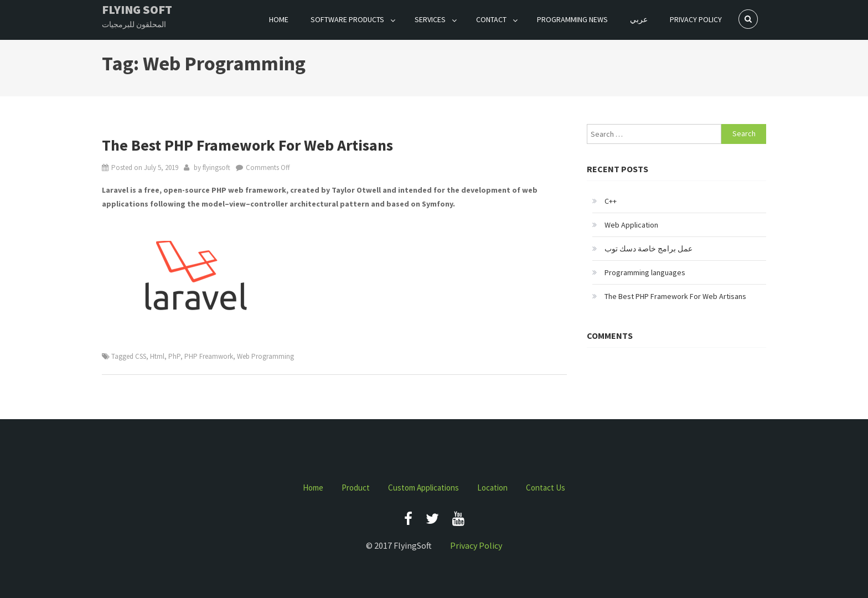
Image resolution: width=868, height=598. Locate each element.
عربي (639, 19)
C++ (611, 201)
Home (279, 19)
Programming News (572, 19)
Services (430, 19)
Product (356, 488)
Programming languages (645, 272)
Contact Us (546, 488)
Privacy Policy (696, 19)
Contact (491, 19)
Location (492, 488)
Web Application (631, 225)
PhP (174, 356)
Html (157, 356)
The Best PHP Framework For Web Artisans (247, 145)
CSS (141, 356)
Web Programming (265, 356)
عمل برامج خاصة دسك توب (649, 249)
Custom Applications (423, 488)
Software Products (347, 19)
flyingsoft (216, 167)
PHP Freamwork (209, 356)
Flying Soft (137, 9)
